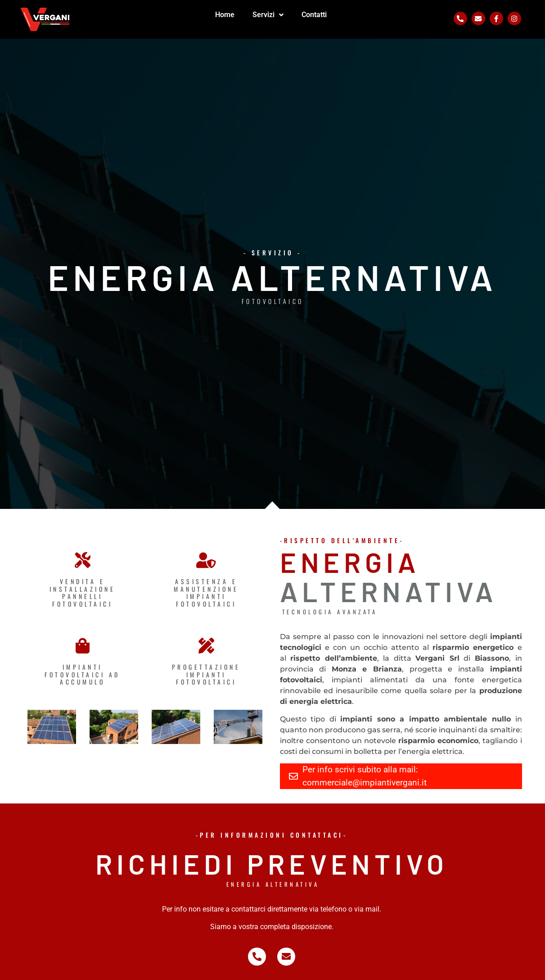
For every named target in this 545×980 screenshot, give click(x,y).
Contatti (314, 15)
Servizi (268, 15)
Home (225, 15)
